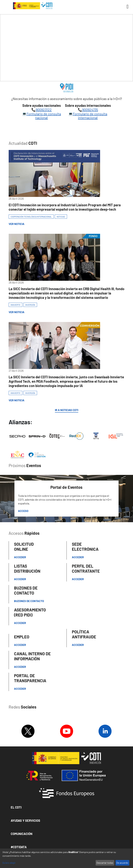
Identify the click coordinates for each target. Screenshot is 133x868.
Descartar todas (105, 863)
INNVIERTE (15, 305)
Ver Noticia (17, 224)
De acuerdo (122, 863)
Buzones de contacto (29, 601)
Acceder (20, 557)
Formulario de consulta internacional (90, 116)
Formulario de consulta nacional (44, 116)
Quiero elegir (9, 863)
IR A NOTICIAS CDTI (67, 410)
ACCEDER (78, 579)
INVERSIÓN (30, 305)
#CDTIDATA (19, 847)
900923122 (44, 110)
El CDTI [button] (16, 807)
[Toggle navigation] (126, 7)
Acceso (23, 511)
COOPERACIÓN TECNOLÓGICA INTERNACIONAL (31, 217)
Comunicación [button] (22, 834)
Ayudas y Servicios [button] (25, 821)
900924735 (90, 110)
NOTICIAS (61, 217)
